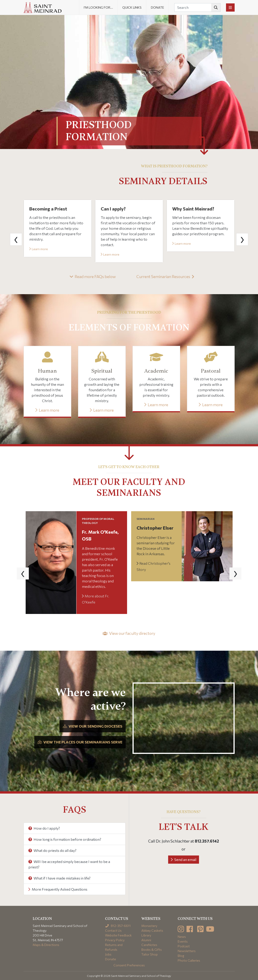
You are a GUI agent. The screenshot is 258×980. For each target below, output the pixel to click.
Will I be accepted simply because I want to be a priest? (69, 864)
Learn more (39, 249)
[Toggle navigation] (230, 7)
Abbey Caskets (152, 930)
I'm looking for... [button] (98, 7)
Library (146, 935)
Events (183, 941)
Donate (157, 7)
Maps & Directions (46, 945)
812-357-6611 (118, 926)
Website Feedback (118, 935)
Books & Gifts (152, 949)
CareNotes (149, 945)
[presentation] (16, 239)
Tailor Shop (150, 954)
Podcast (184, 946)
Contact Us (113, 930)
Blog (181, 956)
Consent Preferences (129, 965)
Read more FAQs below (93, 276)
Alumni (146, 940)
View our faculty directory (129, 633)
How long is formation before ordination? (65, 839)
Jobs (108, 954)
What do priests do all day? (52, 850)
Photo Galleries (189, 960)
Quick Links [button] (132, 7)
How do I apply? (44, 828)
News (182, 937)
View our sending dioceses (93, 726)
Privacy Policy (115, 940)
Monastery (149, 926)
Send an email (184, 859)
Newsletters (187, 951)
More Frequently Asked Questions (58, 889)
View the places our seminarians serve (80, 742)
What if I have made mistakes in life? (59, 878)
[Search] (197, 7)
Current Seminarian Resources (165, 276)
